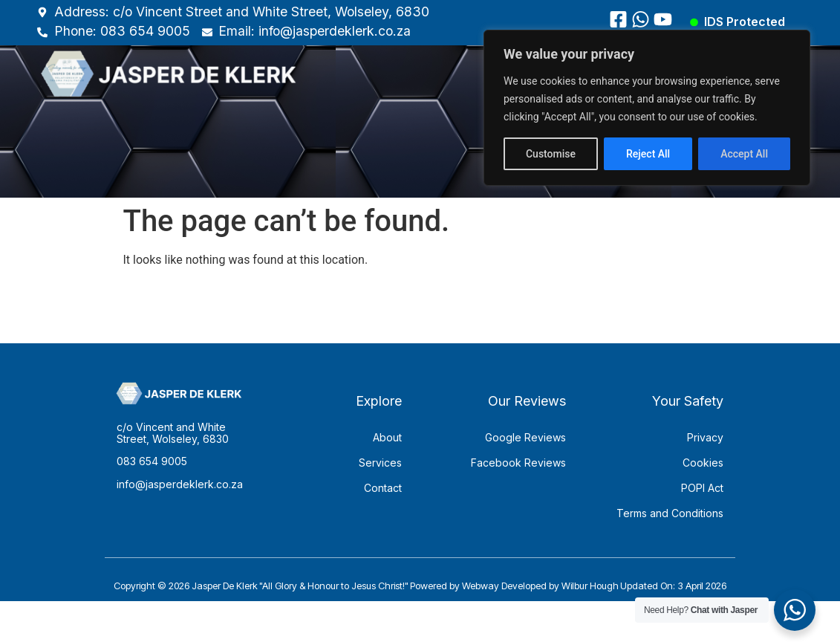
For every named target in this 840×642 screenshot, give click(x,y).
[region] (647, 108)
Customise (551, 154)
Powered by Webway (455, 606)
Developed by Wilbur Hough (560, 606)
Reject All (648, 154)
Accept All (744, 154)
